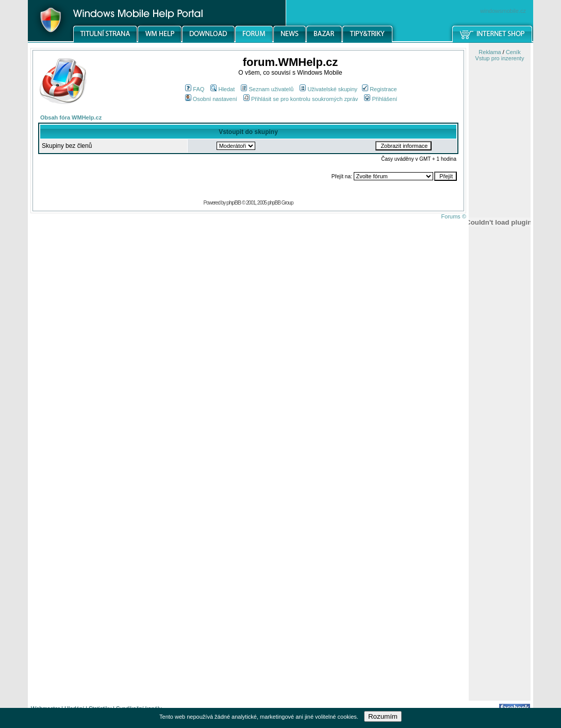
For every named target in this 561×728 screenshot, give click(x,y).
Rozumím (383, 716)
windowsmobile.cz (503, 11)
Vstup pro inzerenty (500, 58)
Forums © (454, 216)
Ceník (513, 52)
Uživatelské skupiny (328, 89)
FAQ (195, 89)
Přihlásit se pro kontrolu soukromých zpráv (301, 99)
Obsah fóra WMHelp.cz (71, 117)
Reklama (490, 52)
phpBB (234, 202)
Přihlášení (381, 99)
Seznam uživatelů (267, 89)
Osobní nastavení (211, 99)
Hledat (222, 89)
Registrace (379, 89)
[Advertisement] (500, 537)
